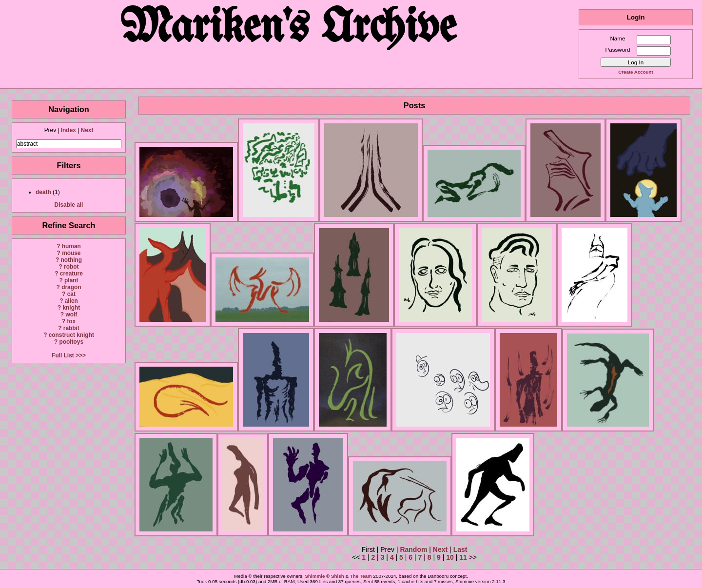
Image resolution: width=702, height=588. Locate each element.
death (43, 192)
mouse (71, 253)
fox (71, 321)
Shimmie (315, 576)
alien (71, 301)
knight (71, 308)
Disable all (69, 205)
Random (413, 549)
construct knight (71, 335)
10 (450, 557)
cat (71, 294)
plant (71, 280)
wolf (71, 314)
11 (463, 557)
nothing (71, 260)
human (71, 246)
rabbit (71, 328)
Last (460, 549)
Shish (338, 576)
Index (68, 130)
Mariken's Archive (289, 29)
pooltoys (72, 342)
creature (71, 274)
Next (87, 130)
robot (71, 267)
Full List (63, 355)
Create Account (635, 72)
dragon (71, 287)
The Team (361, 576)
